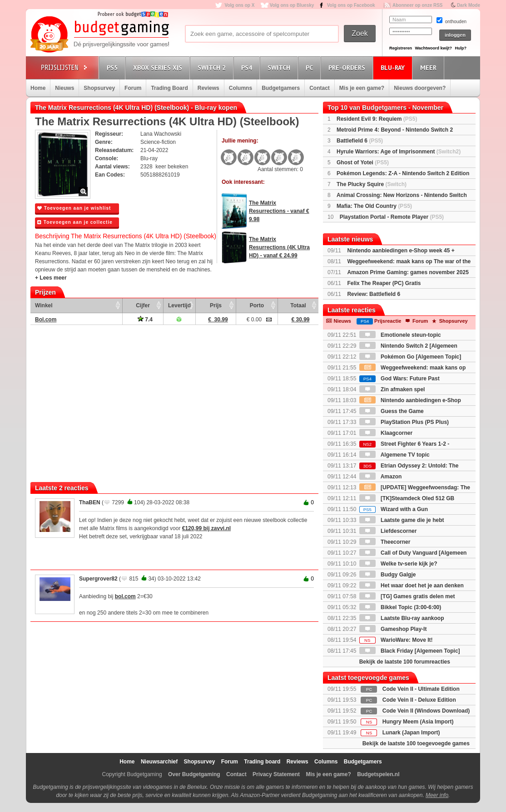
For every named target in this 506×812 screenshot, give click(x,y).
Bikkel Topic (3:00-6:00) (400, 607)
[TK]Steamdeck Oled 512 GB (407, 498)
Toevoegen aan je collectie (75, 222)
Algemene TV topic (394, 455)
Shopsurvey (99, 88)
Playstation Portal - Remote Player (392, 217)
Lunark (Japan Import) (411, 733)
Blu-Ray (394, 67)
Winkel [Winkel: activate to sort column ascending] (44, 305)
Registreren (401, 48)
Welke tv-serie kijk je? (398, 564)
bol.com (125, 596)
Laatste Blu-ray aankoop (402, 618)
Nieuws (64, 88)
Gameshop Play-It (393, 629)
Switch (280, 67)
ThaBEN (90, 502)
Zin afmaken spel (392, 389)
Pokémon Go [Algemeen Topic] (410, 357)
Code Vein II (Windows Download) (426, 711)
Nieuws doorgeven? (420, 88)
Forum (133, 88)
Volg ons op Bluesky (292, 5)
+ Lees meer (51, 278)
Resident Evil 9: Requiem (377, 119)
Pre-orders (348, 67)
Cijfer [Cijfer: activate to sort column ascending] (143, 305)
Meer (430, 67)
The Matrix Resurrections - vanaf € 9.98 (279, 211)
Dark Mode (469, 5)
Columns (241, 88)
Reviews (208, 88)
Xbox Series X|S (159, 67)
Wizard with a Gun (394, 509)
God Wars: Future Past (399, 379)
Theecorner (385, 542)
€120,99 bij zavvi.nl (206, 528)
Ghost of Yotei (363, 162)
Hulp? (461, 48)
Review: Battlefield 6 (374, 294)
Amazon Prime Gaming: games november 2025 (408, 272)
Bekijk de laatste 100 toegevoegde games (416, 743)
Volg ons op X (239, 5)
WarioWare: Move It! (396, 640)
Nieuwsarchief (159, 762)
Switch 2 (213, 67)
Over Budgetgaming (194, 774)
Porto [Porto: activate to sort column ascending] (257, 305)
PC (311, 67)
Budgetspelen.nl (378, 774)
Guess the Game (392, 411)
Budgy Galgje (388, 575)
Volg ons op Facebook (351, 5)
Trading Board (169, 88)
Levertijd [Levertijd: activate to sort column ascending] (179, 305)
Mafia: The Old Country (374, 206)
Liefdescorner (388, 531)
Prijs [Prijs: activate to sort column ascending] (216, 305)
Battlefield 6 (360, 141)
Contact (320, 88)
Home (38, 88)
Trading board (262, 762)
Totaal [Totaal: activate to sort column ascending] (298, 305)
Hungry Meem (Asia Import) (418, 722)
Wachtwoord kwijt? (433, 48)
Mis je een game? (362, 88)
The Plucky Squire (372, 184)
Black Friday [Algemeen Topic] (410, 651)
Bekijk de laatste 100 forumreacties (405, 662)
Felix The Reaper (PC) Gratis (384, 283)
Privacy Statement (276, 774)
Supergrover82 (98, 579)
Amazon (381, 477)
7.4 (145, 320)
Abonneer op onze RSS (418, 5)
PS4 (248, 67)
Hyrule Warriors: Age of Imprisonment (399, 152)
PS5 (114, 67)
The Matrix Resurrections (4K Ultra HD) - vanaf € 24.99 (279, 247)
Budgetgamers (281, 88)
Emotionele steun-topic (400, 335)
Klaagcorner (386, 433)
